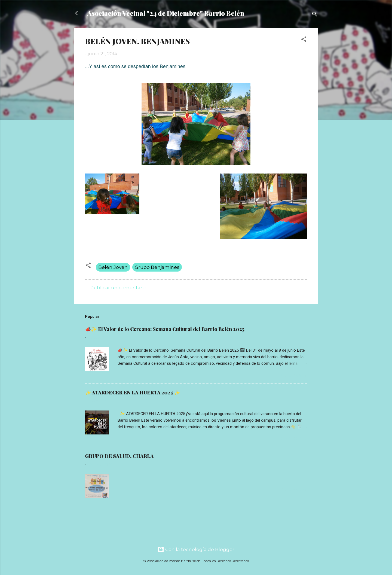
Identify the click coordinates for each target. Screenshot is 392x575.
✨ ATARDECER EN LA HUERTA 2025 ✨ (132, 393)
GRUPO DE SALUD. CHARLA (119, 456)
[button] (304, 40)
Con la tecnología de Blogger (196, 549)
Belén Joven (113, 267)
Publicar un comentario (118, 288)
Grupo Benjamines (157, 267)
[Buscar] (315, 15)
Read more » (294, 376)
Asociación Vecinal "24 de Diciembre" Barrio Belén (166, 13)
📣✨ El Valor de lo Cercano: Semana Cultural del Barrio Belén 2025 (165, 329)
